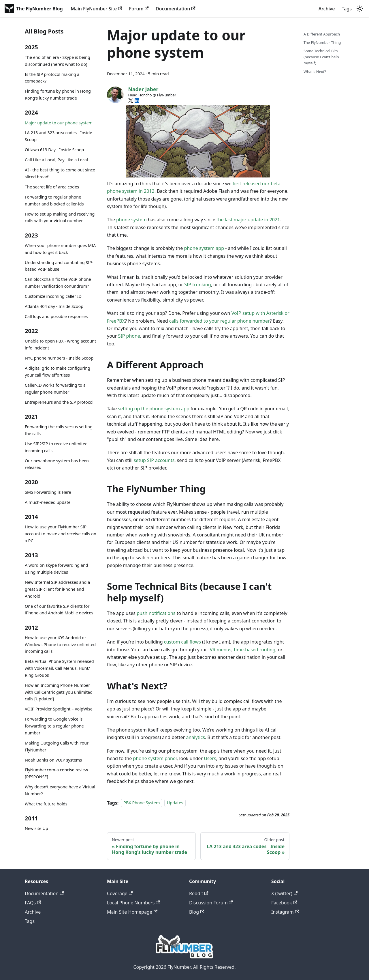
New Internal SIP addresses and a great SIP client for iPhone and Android (57, 589)
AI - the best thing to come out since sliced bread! (60, 173)
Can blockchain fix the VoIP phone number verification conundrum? (58, 283)
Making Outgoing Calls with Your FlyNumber (57, 746)
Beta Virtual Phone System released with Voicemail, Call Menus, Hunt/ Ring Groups (59, 668)
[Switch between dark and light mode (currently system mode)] (360, 9)
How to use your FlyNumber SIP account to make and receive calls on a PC (61, 534)
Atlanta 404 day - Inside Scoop (54, 306)
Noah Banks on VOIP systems (53, 760)
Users (210, 758)
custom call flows (182, 642)
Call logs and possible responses (56, 316)
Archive (327, 9)
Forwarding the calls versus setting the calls (59, 430)
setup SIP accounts (154, 460)
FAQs (33, 903)
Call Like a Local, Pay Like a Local (56, 160)
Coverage (120, 893)
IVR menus (220, 650)
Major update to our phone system (59, 123)
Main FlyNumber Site (97, 9)
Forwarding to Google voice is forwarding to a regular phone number (54, 726)
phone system (131, 220)
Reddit (199, 893)
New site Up (36, 828)
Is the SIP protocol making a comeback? (52, 78)
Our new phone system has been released (57, 464)
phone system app (204, 248)
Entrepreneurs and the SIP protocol (59, 402)
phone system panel (155, 758)
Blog (197, 912)
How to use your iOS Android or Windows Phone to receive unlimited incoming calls (60, 645)
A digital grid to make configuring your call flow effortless (58, 372)
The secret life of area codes (52, 187)
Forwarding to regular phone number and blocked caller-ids (54, 200)
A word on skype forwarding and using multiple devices (57, 569)
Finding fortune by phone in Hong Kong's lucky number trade (58, 95)
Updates (175, 803)
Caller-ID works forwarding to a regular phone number (55, 389)
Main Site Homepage (132, 912)
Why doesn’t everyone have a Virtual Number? (60, 790)
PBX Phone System (142, 803)
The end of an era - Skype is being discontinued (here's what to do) (58, 61)
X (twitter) (284, 893)
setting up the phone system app (154, 409)
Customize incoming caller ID (53, 296)
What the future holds (46, 804)
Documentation (176, 9)
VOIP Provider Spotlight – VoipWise (59, 709)
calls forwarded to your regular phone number (220, 321)
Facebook (284, 903)
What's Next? (315, 72)
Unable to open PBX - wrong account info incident (60, 344)
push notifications (156, 613)
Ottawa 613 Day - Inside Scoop (54, 150)
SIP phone (129, 336)
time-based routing (255, 650)
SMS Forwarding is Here (48, 492)
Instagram (285, 912)
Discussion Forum (211, 903)
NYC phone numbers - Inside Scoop (59, 358)
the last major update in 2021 (248, 220)
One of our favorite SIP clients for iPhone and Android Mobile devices (59, 610)
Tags (347, 9)
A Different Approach (322, 34)
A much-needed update (48, 502)
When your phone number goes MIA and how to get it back (60, 249)
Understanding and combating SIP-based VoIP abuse (59, 266)
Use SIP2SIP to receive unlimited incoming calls (56, 447)
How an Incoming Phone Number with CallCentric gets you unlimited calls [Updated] (59, 692)
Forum (139, 9)
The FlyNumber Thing (322, 42)
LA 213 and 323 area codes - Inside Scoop (59, 136)
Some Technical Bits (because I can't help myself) (321, 57)
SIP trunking (198, 285)
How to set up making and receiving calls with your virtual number (60, 217)
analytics (195, 737)
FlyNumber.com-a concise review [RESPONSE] (56, 773)
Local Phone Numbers (133, 903)
